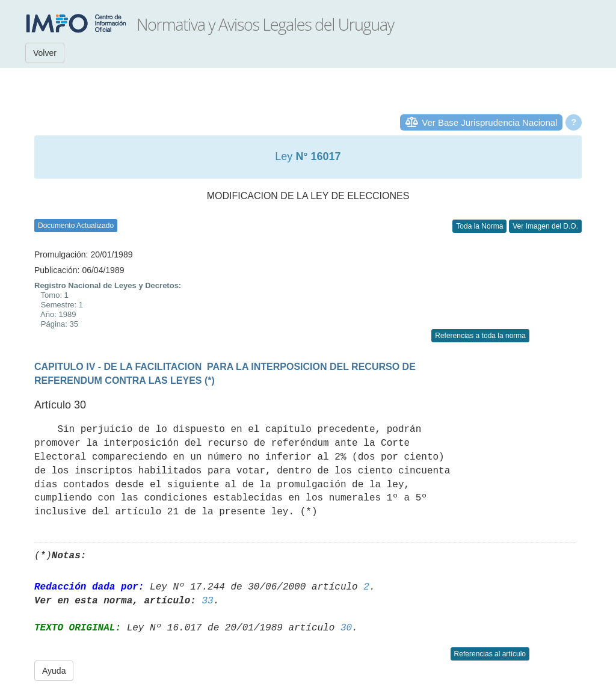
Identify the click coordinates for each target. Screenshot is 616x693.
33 (207, 601)
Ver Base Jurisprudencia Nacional (489, 122)
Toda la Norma (479, 226)
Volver (45, 53)
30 (346, 628)
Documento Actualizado (76, 226)
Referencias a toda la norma (480, 336)
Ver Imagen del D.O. (545, 226)
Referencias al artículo (490, 654)
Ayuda (54, 671)
